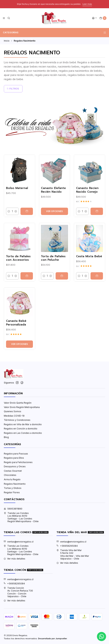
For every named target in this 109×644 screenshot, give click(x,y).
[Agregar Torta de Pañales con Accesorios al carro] (27, 293)
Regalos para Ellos (14, 458)
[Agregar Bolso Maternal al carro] (27, 228)
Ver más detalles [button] (14, 559)
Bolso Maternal (17, 205)
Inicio (7, 41)
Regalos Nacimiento (15, 484)
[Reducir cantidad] (9, 228)
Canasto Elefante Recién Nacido (53, 207)
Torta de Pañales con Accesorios (18, 275)
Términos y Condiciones (17, 420)
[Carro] (103, 18)
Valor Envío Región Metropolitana (22, 407)
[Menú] (4, 18)
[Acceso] (95, 18)
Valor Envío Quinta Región (18, 403)
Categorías (55, 33)
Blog (6, 437)
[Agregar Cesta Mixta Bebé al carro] (97, 293)
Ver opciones (54, 228)
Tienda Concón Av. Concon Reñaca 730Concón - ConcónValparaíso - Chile (18, 592)
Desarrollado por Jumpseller (52, 639)
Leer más (86, 4)
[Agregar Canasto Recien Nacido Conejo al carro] (97, 228)
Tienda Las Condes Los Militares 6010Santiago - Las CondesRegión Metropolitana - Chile (21, 517)
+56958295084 (67, 546)
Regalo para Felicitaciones (18, 462)
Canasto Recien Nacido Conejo (87, 207)
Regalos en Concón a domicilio (21, 429)
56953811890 (13, 509)
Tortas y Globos (13, 488)
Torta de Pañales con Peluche (53, 275)
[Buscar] (9, 18)
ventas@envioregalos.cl (19, 542)
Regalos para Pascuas (16, 454)
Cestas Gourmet (13, 471)
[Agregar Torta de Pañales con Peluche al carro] (62, 293)
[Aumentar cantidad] (16, 228)
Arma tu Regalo (12, 479)
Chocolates (10, 475)
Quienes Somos (13, 411)
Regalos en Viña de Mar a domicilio (23, 424)
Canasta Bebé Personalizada (16, 340)
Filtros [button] (13, 89)
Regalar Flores (12, 492)
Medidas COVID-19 (14, 416)
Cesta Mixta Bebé (89, 273)
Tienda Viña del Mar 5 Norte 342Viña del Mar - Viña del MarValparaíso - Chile (73, 554)
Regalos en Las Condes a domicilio (23, 433)
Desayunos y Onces (15, 466)
